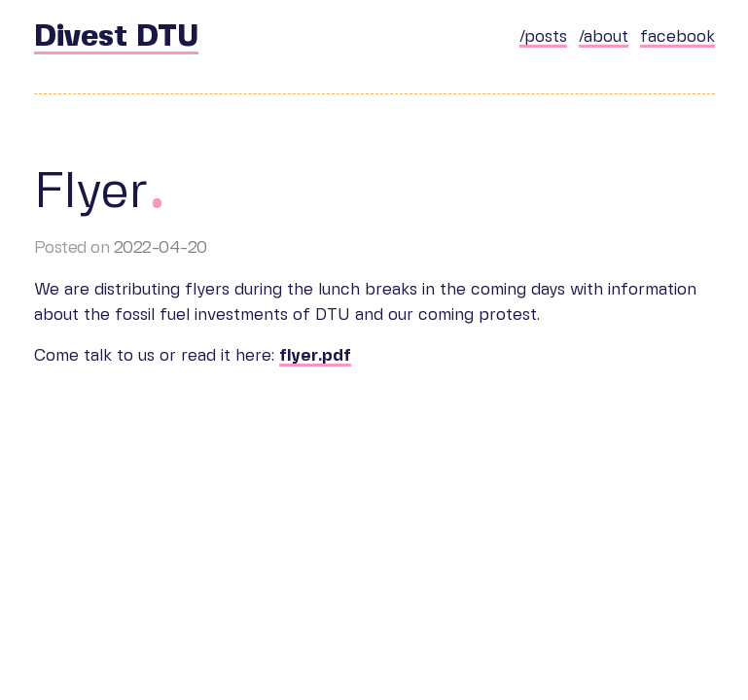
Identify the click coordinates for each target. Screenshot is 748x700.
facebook (677, 37)
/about (604, 37)
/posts (543, 37)
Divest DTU (116, 37)
